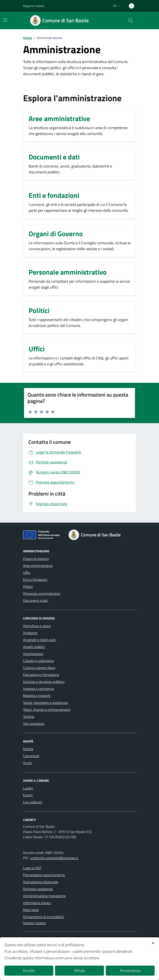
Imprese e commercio (39, 689)
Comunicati (31, 756)
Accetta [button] (29, 971)
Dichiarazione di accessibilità (43, 917)
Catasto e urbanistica (38, 661)
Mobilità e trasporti (37, 696)
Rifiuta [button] (80, 971)
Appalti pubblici (34, 647)
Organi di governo (36, 559)
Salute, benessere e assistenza (45, 703)
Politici (28, 587)
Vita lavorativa (34, 723)
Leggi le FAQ (32, 868)
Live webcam (33, 802)
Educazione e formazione (41, 675)
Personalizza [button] (130, 971)
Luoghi (28, 788)
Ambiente (30, 633)
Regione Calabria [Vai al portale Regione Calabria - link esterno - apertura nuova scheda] (34, 6)
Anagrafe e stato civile (39, 640)
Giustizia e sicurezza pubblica (44, 682)
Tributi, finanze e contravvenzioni (47, 710)
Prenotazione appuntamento (44, 875)
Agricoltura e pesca (37, 626)
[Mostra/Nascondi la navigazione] (5, 20)
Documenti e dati (35, 600)
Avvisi (27, 763)
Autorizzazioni (33, 654)
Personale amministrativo (42, 593)
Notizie (28, 749)
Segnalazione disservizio (41, 882)
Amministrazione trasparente (44, 896)
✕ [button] (153, 943)
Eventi (28, 795)
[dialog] (79, 959)
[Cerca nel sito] (131, 21)
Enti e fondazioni (35, 580)
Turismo (29, 717)
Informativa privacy (37, 903)
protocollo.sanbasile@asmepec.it (54, 858)
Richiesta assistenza (38, 889)
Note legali (31, 910)
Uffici (27, 573)
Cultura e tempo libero (39, 668)
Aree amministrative (38, 566)
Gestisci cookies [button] (35, 923)
